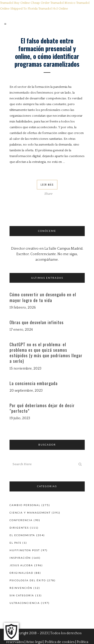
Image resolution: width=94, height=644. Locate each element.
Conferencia (21, 520)
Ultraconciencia (25, 603)
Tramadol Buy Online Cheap (20, 3)
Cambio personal (25, 505)
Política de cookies (60, 642)
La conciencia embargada (34, 383)
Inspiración (20, 558)
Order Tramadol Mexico (58, 3)
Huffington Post (25, 550)
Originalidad (21, 573)
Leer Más (47, 185)
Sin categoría (22, 595)
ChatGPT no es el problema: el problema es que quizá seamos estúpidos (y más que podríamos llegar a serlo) (46, 353)
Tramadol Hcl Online (53, 9)
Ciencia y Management (30, 513)
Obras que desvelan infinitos (37, 322)
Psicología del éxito (28, 580)
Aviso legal (34, 642)
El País (15, 543)
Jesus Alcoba (21, 565)
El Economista (22, 535)
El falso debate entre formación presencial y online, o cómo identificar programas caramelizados (47, 52)
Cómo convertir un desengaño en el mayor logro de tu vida (43, 297)
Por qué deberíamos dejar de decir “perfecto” (42, 408)
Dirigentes (19, 528)
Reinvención (21, 588)
